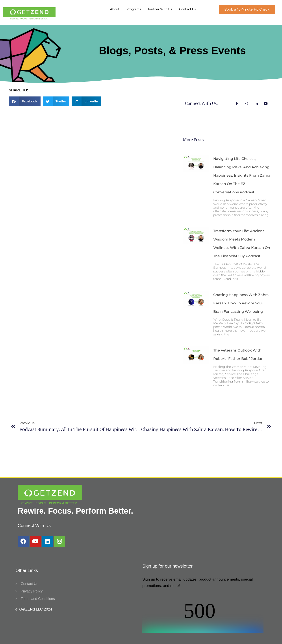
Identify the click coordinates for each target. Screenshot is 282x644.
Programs (134, 9)
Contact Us (187, 9)
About (115, 9)
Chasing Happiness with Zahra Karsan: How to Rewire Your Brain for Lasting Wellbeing (241, 303)
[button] (25, 101)
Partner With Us (160, 9)
